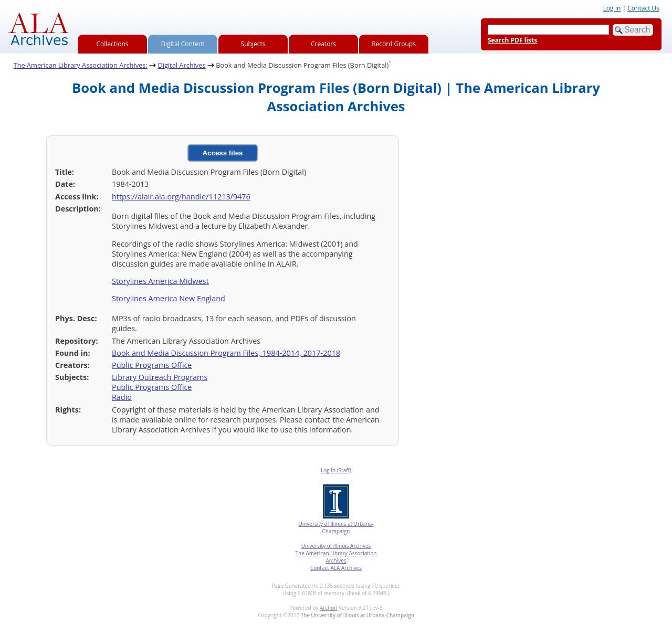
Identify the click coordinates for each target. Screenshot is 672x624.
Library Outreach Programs (160, 377)
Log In (612, 8)
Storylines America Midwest (160, 281)
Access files (222, 153)
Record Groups (394, 44)
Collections (113, 44)
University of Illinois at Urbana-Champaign (336, 527)
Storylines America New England (169, 298)
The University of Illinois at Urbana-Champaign (358, 615)
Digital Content (182, 44)
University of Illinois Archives (336, 546)
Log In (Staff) (336, 470)
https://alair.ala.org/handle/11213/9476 (181, 197)
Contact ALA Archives (336, 568)
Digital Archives (181, 65)
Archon (328, 608)
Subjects (253, 44)
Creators (323, 44)
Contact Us (643, 8)
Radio (122, 397)
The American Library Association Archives (336, 557)
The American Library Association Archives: (81, 65)
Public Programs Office (152, 365)
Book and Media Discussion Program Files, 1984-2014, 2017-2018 (226, 353)
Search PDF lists (512, 40)
